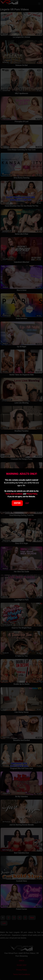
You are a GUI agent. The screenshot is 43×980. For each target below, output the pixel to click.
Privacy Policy (32, 494)
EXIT (27, 503)
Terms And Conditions (14, 494)
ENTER (17, 503)
